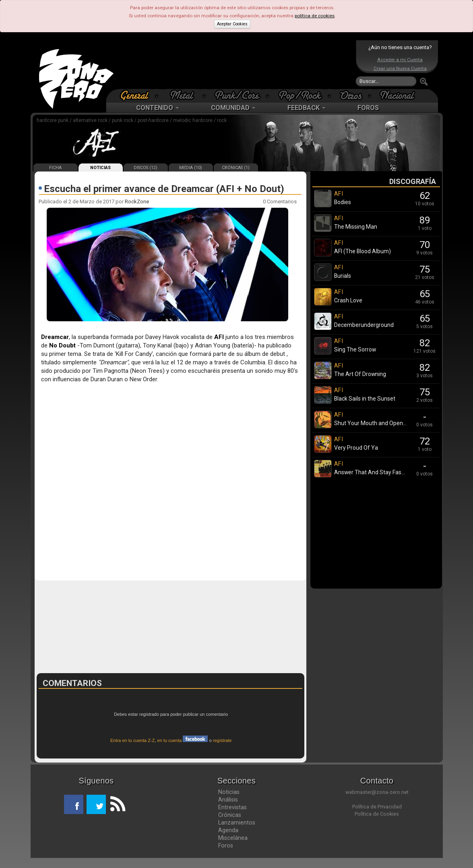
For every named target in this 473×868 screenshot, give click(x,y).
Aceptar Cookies (232, 24)
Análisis (228, 800)
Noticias (229, 792)
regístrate (222, 740)
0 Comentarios (280, 201)
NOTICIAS (100, 168)
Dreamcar (55, 337)
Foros (226, 845)
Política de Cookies (377, 814)
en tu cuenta (183, 740)
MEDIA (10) (191, 168)
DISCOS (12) (146, 168)
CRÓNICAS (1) (236, 168)
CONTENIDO (157, 108)
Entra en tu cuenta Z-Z (133, 740)
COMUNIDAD (233, 108)
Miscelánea (233, 838)
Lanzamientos (237, 823)
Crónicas (230, 815)
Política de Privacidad (377, 807)
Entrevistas (232, 807)
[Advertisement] (235, 64)
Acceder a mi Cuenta (400, 60)
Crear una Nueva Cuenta (400, 68)
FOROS (368, 108)
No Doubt (62, 345)
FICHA (55, 168)
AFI (219, 337)
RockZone (137, 201)
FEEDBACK (306, 108)
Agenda (228, 830)
